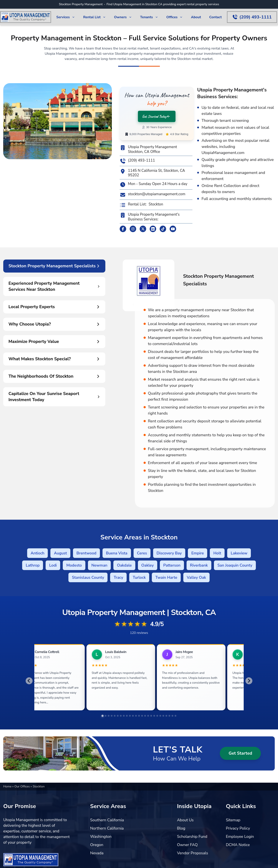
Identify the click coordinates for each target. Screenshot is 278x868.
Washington (101, 837)
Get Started (240, 753)
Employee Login (240, 837)
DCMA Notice (238, 845)
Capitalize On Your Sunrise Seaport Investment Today (54, 397)
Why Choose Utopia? (54, 324)
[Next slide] (249, 681)
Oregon (97, 845)
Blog (181, 828)
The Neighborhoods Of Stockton (54, 376)
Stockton (156, 204)
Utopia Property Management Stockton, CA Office (148, 149)
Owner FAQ (187, 845)
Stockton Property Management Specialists (54, 266)
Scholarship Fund (192, 837)
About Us (185, 820)
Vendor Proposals (193, 853)
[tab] (103, 716)
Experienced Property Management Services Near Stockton (54, 286)
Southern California (107, 820)
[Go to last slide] (29, 681)
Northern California (107, 828)
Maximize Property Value (54, 341)
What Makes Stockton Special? (54, 359)
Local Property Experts (54, 307)
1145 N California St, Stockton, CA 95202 (152, 173)
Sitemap (233, 820)
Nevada (97, 853)
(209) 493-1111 (137, 161)
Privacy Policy (238, 828)
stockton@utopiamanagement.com (152, 195)
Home (8, 786)
